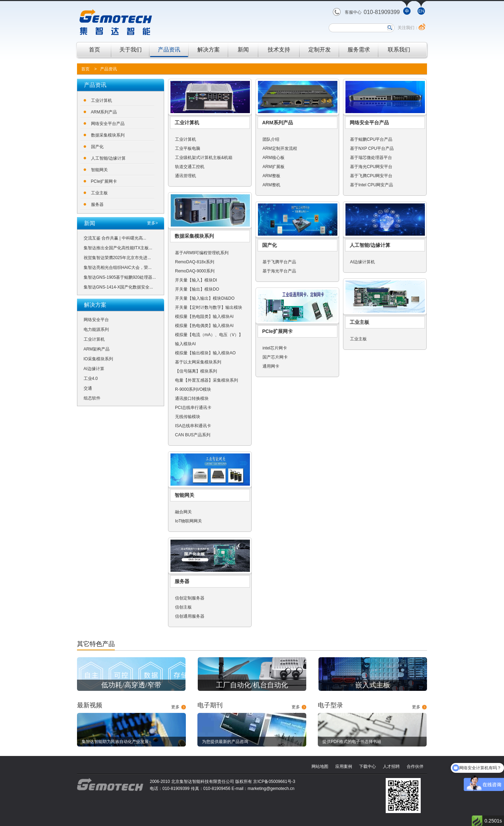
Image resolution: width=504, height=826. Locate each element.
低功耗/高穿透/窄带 (131, 685)
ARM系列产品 (104, 112)
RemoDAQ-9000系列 (195, 271)
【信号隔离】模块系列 (196, 371)
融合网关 (183, 512)
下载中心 (367, 766)
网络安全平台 (96, 320)
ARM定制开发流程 (280, 148)
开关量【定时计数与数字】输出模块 (209, 307)
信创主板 (183, 607)
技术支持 (279, 50)
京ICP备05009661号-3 (274, 782)
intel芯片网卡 (275, 348)
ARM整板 (271, 176)
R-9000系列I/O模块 (193, 389)
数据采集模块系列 (108, 135)
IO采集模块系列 (99, 359)
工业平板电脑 (188, 148)
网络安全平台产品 (108, 124)
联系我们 (399, 50)
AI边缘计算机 (362, 262)
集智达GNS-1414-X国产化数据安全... (118, 287)
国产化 (97, 147)
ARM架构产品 (97, 349)
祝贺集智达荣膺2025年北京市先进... (117, 258)
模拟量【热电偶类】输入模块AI (204, 326)
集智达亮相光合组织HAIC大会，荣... (118, 268)
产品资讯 (169, 50)
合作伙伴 (415, 766)
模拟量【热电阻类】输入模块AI (204, 317)
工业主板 (99, 193)
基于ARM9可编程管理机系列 (202, 253)
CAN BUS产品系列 (193, 435)
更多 (175, 707)
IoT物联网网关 (188, 521)
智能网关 (99, 170)
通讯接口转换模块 (192, 398)
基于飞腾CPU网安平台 (371, 176)
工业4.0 (91, 379)
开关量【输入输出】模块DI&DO (205, 298)
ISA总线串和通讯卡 (193, 426)
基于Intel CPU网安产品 (372, 185)
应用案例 (344, 766)
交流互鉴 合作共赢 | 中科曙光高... (115, 238)
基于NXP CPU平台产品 (372, 148)
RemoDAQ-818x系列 (195, 262)
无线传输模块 (188, 417)
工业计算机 (101, 100)
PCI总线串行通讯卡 (193, 408)
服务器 (97, 204)
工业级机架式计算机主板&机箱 (204, 158)
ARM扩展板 (274, 167)
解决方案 (209, 50)
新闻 (243, 50)
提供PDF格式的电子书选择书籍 (352, 742)
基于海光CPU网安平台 (371, 167)
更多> (152, 223)
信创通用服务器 (190, 616)
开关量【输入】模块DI (196, 280)
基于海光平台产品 (279, 271)
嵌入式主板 (373, 685)
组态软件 (92, 398)
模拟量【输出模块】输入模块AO (205, 353)
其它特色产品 (96, 644)
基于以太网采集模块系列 (198, 362)
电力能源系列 (96, 329)
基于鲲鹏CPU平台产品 (371, 139)
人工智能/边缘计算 (108, 158)
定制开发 (320, 50)
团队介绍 (271, 139)
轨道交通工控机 (190, 167)
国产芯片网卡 (275, 357)
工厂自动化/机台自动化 (252, 685)
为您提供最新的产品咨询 (225, 742)
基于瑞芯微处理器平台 (371, 158)
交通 (88, 388)
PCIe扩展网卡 (104, 181)
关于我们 (131, 50)
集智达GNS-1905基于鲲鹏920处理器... (120, 277)
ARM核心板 (274, 158)
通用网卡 (271, 366)
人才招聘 (391, 766)
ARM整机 (271, 185)
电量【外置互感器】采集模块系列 (206, 380)
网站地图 (320, 766)
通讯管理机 (185, 176)
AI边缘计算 (94, 369)
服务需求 (359, 50)
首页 (94, 50)
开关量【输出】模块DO (197, 289)
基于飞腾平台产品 (279, 262)
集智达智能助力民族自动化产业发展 (115, 742)
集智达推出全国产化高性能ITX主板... (118, 248)
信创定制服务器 (190, 598)
